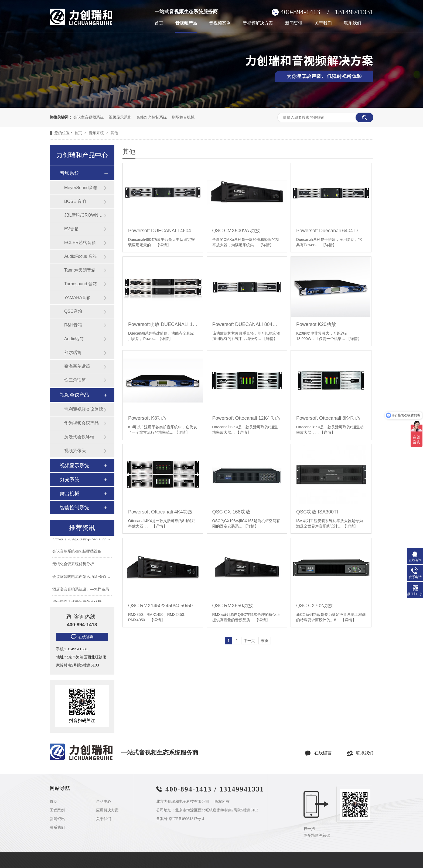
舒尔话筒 (73, 353)
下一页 (249, 641)
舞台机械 (70, 494)
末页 (265, 641)
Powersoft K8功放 (147, 418)
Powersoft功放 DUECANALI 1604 (163, 324)
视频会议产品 (74, 395)
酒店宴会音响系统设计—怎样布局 (81, 593)
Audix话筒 (74, 339)
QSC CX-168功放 (231, 512)
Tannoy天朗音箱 (80, 270)
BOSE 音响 (75, 201)
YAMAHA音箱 (77, 298)
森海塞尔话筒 (77, 366)
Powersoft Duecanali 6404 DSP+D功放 (331, 231)
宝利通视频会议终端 (84, 409)
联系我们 (353, 23)
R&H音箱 (73, 325)
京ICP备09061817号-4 (186, 819)
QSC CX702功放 (314, 606)
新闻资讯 (294, 23)
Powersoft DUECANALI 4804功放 (163, 231)
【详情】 (163, 245)
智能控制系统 (74, 508)
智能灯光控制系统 (152, 117)
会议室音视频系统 (88, 117)
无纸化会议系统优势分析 (73, 568)
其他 (114, 133)
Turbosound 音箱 (81, 284)
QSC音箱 (73, 311)
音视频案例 (220, 23)
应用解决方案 (107, 810)
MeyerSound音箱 (81, 188)
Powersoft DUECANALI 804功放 (247, 324)
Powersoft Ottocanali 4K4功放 (160, 512)
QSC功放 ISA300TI (317, 512)
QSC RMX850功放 (233, 606)
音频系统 (97, 133)
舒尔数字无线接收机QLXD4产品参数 (83, 542)
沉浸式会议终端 (79, 437)
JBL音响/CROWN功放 (84, 215)
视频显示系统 (120, 117)
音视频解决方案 (258, 23)
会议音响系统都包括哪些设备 (77, 555)
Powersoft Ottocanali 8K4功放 (328, 418)
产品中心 (104, 802)
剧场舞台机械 (183, 117)
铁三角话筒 (75, 380)
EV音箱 (71, 229)
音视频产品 (186, 23)
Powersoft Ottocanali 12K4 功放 (247, 418)
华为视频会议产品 (81, 423)
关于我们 (323, 23)
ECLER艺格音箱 (80, 243)
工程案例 (57, 810)
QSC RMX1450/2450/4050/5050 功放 (163, 606)
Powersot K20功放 (316, 324)
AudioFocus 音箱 (81, 256)
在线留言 (323, 753)
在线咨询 (82, 637)
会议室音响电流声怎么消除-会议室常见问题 (89, 580)
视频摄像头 (75, 451)
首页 (159, 23)
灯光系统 (70, 480)
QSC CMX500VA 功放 (236, 231)
